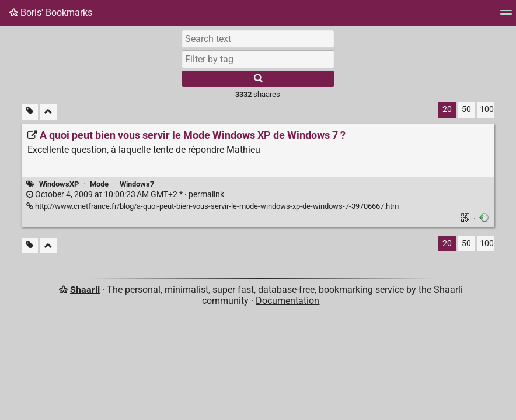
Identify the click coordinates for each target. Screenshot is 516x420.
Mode (99, 184)
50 (466, 109)
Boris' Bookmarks (51, 13)
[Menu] (506, 16)
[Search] (258, 79)
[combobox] (258, 59)
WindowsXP (59, 184)
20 (447, 109)
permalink (125, 195)
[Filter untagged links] (30, 112)
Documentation (287, 301)
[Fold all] (48, 112)
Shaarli (85, 290)
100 (487, 109)
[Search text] (258, 38)
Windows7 (137, 184)
